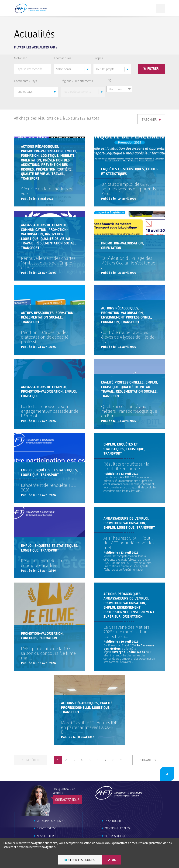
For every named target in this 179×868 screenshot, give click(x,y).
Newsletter (45, 836)
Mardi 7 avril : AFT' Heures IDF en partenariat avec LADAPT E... (89, 727)
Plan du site (113, 821)
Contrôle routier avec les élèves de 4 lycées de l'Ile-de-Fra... (129, 337)
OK (114, 860)
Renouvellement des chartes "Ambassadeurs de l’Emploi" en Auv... (48, 263)
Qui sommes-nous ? (50, 821)
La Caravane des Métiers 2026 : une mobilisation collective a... (126, 632)
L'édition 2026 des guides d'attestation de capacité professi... (45, 337)
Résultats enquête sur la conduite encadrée (126, 466)
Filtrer (153, 69)
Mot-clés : (20, 58)
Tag (109, 80)
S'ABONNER (150, 120)
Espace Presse (46, 828)
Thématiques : (63, 58)
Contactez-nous (67, 800)
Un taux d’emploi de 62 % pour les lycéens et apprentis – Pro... (130, 189)
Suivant (146, 760)
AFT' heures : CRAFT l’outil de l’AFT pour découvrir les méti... (129, 543)
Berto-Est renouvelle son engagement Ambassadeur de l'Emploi (50, 411)
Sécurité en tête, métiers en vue (47, 191)
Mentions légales (117, 828)
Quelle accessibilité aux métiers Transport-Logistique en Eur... (129, 411)
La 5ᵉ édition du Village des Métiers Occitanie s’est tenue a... (128, 263)
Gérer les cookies (82, 860)
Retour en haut (167, 774)
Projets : (99, 58)
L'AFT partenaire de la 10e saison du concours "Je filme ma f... (48, 653)
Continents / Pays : (26, 81)
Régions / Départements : (77, 81)
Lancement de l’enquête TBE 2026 (48, 487)
